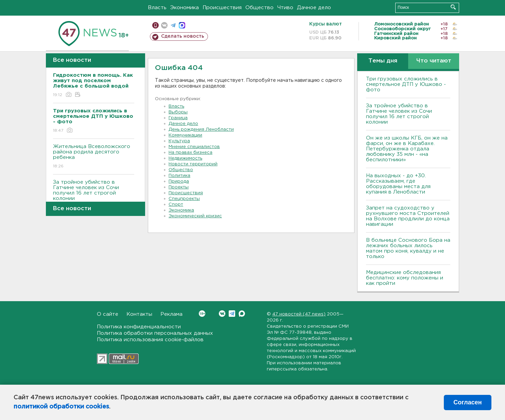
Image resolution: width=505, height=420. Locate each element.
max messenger (182, 25)
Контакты (139, 314)
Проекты (179, 187)
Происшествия (222, 8)
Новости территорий (193, 164)
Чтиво (285, 8)
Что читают (434, 61)
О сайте (108, 314)
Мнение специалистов (194, 147)
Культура (179, 141)
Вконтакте (202, 314)
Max (242, 314)
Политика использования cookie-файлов (150, 340)
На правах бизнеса (190, 153)
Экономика (185, 8)
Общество (259, 8)
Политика (179, 176)
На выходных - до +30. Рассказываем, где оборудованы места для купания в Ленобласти (398, 184)
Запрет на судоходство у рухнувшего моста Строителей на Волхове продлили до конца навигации (408, 216)
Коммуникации (185, 135)
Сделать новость (183, 36)
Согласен (467, 402)
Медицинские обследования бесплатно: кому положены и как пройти (405, 278)
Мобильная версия (155, 25)
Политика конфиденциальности (139, 327)
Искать (453, 7)
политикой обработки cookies (61, 407)
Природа (179, 181)
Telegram (232, 314)
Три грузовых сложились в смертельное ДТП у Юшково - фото (406, 84)
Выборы (178, 112)
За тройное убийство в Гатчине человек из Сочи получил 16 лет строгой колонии (94, 195)
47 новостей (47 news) (299, 314)
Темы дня (383, 61)
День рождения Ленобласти (201, 130)
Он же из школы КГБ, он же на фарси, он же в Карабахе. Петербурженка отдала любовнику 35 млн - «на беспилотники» (407, 149)
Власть (157, 8)
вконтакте (164, 25)
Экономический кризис (195, 216)
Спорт (176, 205)
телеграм (173, 25)
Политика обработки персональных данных (155, 333)
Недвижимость (185, 158)
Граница (178, 118)
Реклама (171, 314)
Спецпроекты (184, 199)
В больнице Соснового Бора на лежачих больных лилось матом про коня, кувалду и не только (408, 248)
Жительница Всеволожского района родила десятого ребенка (94, 157)
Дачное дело (314, 8)
